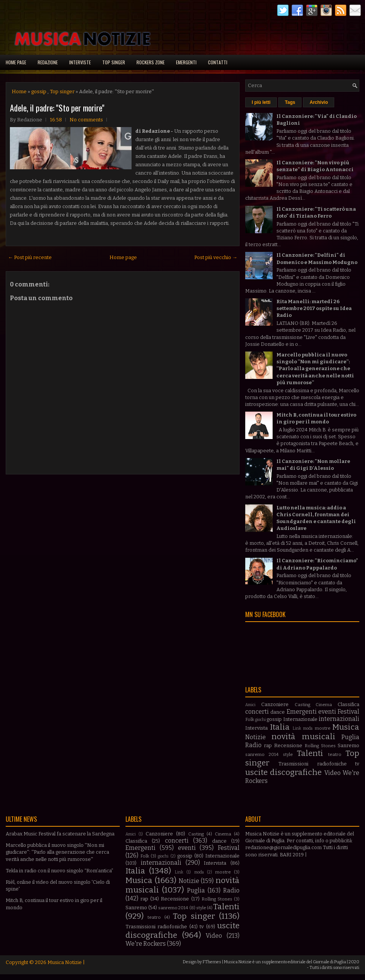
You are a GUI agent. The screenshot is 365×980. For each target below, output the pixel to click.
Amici (250, 705)
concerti (257, 712)
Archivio (319, 102)
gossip (39, 91)
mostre (323, 728)
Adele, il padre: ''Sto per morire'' (57, 108)
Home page (16, 62)
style (288, 754)
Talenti (310, 753)
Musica (346, 727)
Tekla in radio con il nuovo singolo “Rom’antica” (60, 871)
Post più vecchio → (216, 257)
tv (357, 764)
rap (268, 745)
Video (332, 773)
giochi (260, 720)
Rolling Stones (320, 746)
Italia (280, 727)
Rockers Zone (151, 62)
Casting (302, 705)
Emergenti (186, 62)
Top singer (114, 62)
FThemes (212, 962)
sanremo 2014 (262, 754)
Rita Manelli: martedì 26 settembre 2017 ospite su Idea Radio (314, 308)
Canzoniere (275, 704)
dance (278, 712)
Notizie (255, 737)
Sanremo (348, 745)
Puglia (350, 737)
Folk (250, 719)
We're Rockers (146, 944)
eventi (327, 712)
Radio (253, 745)
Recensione (288, 745)
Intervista (256, 728)
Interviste (80, 62)
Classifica (348, 704)
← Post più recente (30, 257)
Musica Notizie (65, 962)
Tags (290, 102)
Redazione (48, 62)
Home (19, 91)
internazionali (339, 719)
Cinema (324, 705)
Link (297, 728)
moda (308, 728)
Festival (348, 712)
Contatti (218, 62)
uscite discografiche (283, 772)
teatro (335, 754)
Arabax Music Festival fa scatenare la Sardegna (60, 834)
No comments (86, 120)
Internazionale (300, 719)
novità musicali (303, 737)
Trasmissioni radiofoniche (312, 764)
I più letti (261, 102)
